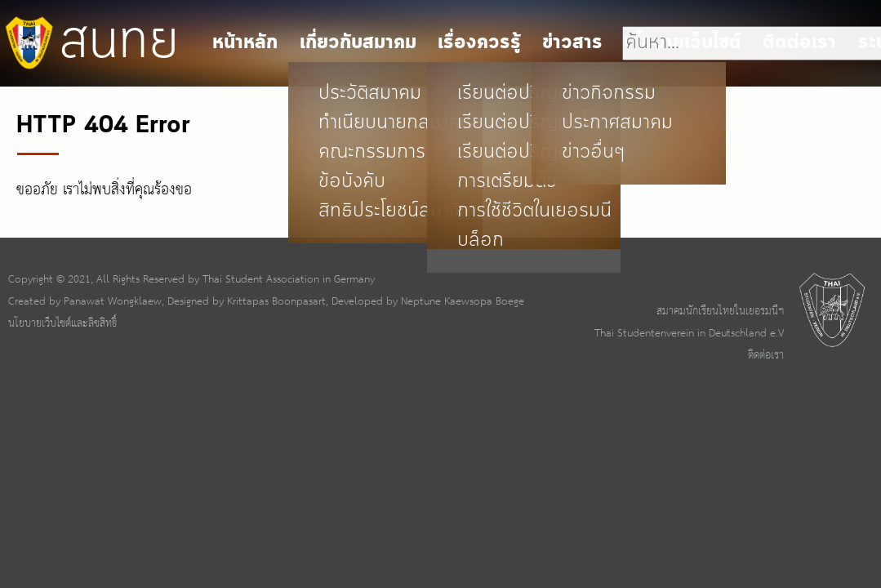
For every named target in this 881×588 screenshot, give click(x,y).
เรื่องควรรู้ (479, 43)
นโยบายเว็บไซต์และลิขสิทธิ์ (62, 323)
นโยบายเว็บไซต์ (683, 43)
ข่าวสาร (572, 43)
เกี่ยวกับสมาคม (358, 43)
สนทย (89, 42)
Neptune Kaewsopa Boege (463, 301)
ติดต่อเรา (766, 355)
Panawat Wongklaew (113, 301)
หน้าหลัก (245, 43)
